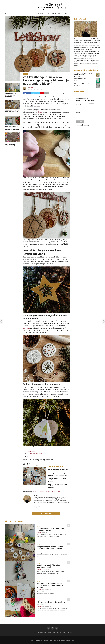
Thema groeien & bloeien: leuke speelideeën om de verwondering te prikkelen (12, 128)
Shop (66, 13)
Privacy (59, 633)
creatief (35, 492)
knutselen (44, 492)
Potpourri (30, 456)
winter (60, 492)
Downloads (41, 13)
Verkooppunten (42, 633)
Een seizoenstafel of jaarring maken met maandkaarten (10, 95)
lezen (49, 13)
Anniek (31, 87)
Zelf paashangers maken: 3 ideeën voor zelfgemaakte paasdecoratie (12, 111)
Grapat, (40, 112)
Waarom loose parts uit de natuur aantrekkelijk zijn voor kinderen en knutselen (12, 144)
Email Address (80, 105)
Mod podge (31, 451)
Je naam (78, 113)
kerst (39, 492)
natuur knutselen (53, 492)
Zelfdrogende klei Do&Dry (36, 454)
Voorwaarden (52, 633)
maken (54, 13)
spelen (60, 13)
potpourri (26, 328)
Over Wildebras (67, 633)
